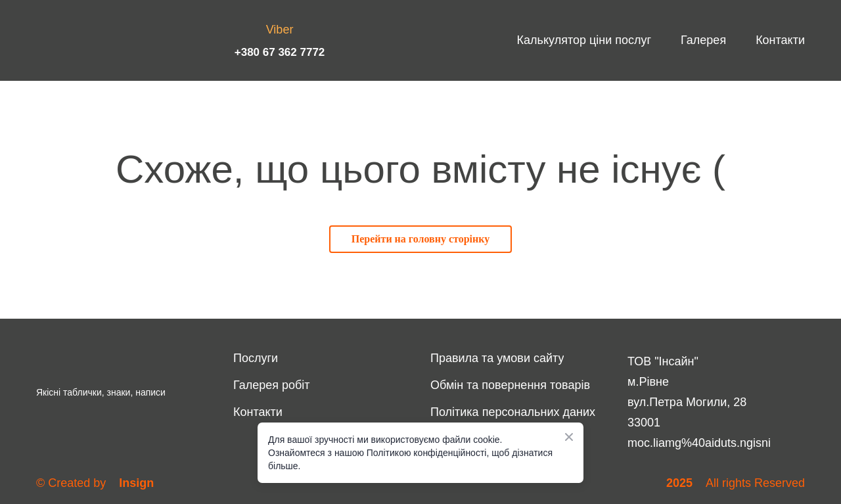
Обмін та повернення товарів (510, 385)
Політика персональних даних (513, 412)
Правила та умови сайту (497, 358)
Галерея (703, 40)
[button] (420, 239)
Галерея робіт (272, 385)
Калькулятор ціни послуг (584, 40)
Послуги (256, 358)
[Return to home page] (82, 40)
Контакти (780, 40)
